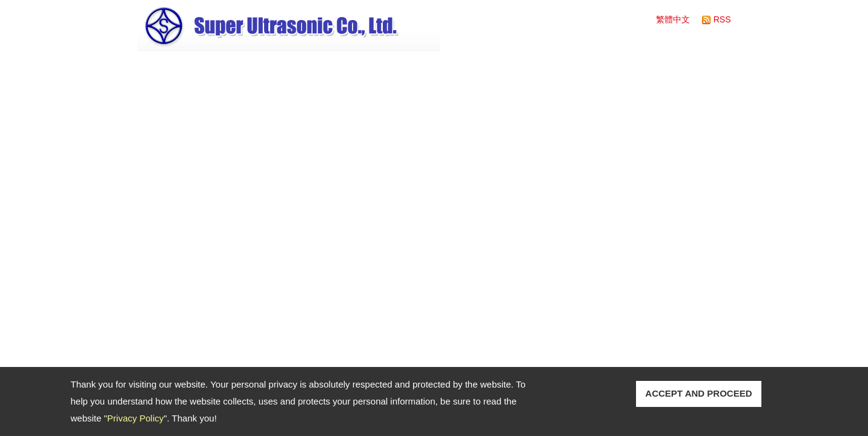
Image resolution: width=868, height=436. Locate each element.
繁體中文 (673, 19)
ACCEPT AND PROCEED (698, 393)
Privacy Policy (135, 418)
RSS (722, 19)
